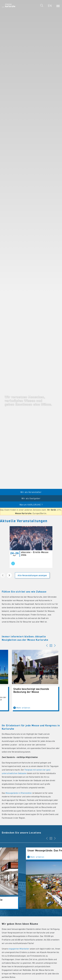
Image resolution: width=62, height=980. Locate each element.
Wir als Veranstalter (31, 492)
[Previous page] (3, 575)
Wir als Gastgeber (31, 498)
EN (50, 6)
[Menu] (58, 6)
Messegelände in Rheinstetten (19, 793)
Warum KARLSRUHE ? (31, 505)
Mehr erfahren (12, 708)
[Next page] (9, 575)
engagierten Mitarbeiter (19, 949)
